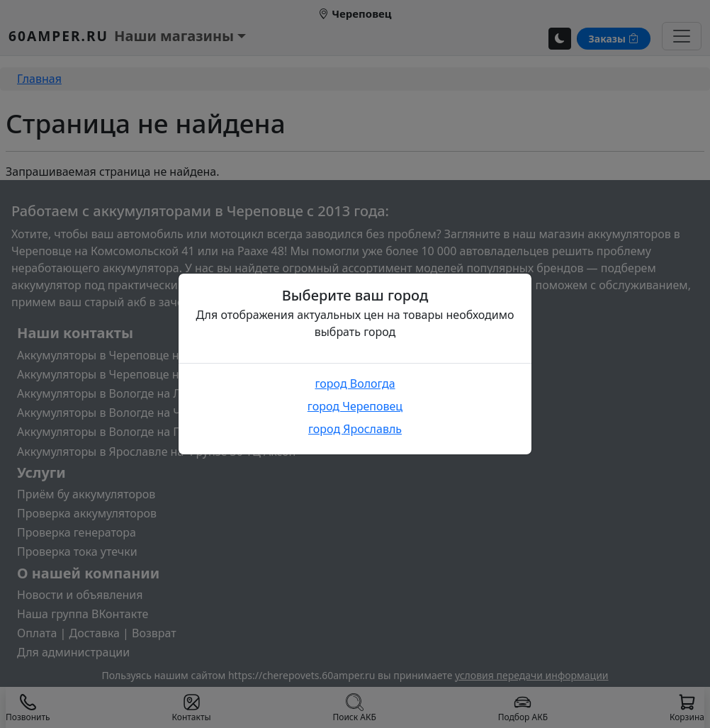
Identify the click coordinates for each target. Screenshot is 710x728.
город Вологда (355, 383)
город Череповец (355, 406)
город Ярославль (355, 429)
